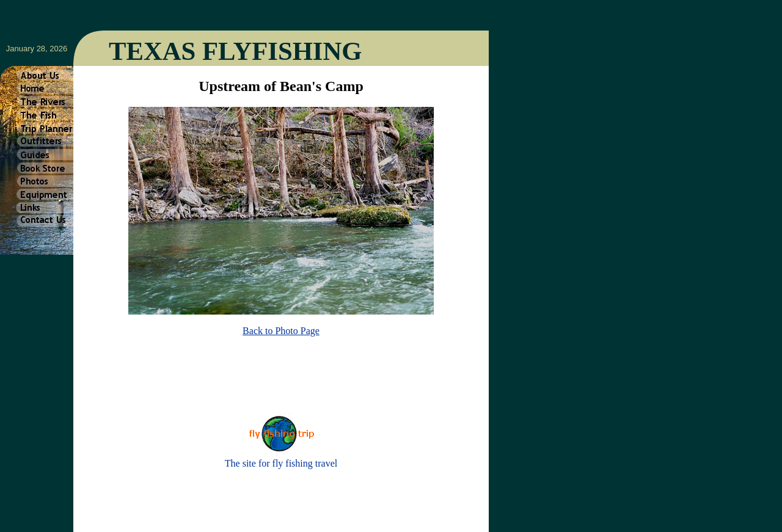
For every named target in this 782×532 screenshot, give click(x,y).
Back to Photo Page (281, 331)
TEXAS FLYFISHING (235, 51)
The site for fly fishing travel (281, 463)
